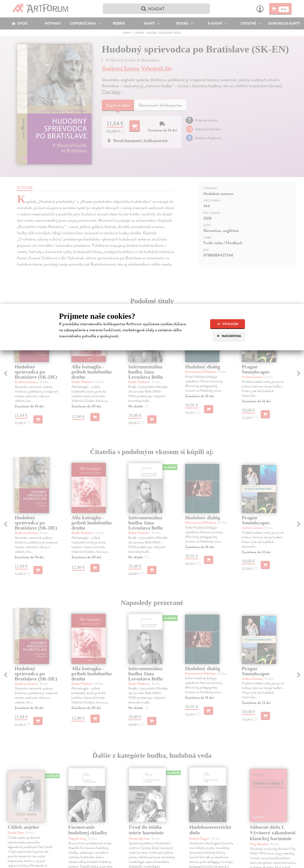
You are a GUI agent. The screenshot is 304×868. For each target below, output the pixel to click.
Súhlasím (228, 324)
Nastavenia (229, 336)
